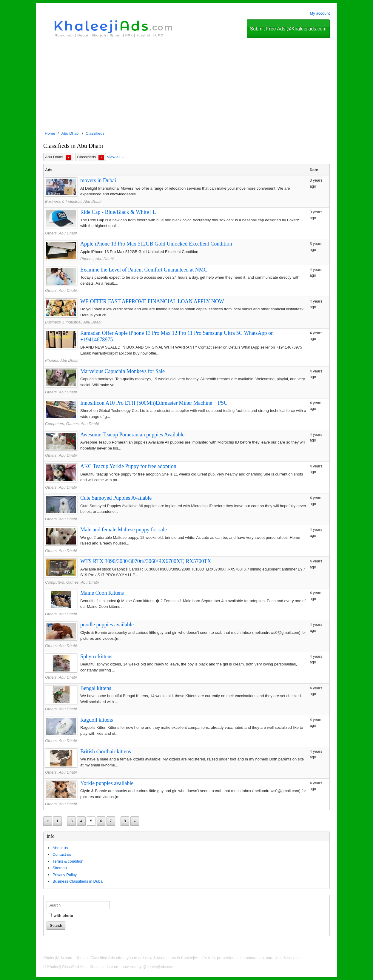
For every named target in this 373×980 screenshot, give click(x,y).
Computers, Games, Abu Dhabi (72, 424)
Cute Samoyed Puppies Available (116, 498)
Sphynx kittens (96, 657)
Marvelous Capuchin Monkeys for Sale (122, 371)
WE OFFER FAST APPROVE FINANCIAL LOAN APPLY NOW (152, 301)
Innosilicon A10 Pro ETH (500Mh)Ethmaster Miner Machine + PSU (154, 403)
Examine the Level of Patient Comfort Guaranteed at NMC (144, 270)
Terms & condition (68, 861)
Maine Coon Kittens (102, 593)
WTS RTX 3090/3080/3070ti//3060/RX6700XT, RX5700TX (146, 561)
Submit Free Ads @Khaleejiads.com (288, 29)
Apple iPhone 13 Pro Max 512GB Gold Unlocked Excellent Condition (156, 244)
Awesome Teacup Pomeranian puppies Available (132, 435)
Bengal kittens (96, 688)
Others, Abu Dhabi (61, 233)
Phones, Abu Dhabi (97, 259)
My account (320, 13)
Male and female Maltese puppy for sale (124, 530)
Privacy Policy (65, 875)
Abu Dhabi (71, 133)
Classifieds (95, 133)
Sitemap (60, 868)
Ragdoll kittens (97, 720)
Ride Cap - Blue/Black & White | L (118, 212)
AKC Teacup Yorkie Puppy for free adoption (128, 466)
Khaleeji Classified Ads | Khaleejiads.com (83, 967)
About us (60, 848)
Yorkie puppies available (107, 783)
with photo (60, 915)
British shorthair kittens (106, 752)
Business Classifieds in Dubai (78, 881)
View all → (116, 157)
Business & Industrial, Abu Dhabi (73, 201)
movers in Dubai (98, 180)
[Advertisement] (186, 83)
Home (50, 133)
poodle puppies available (107, 625)
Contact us (62, 854)
